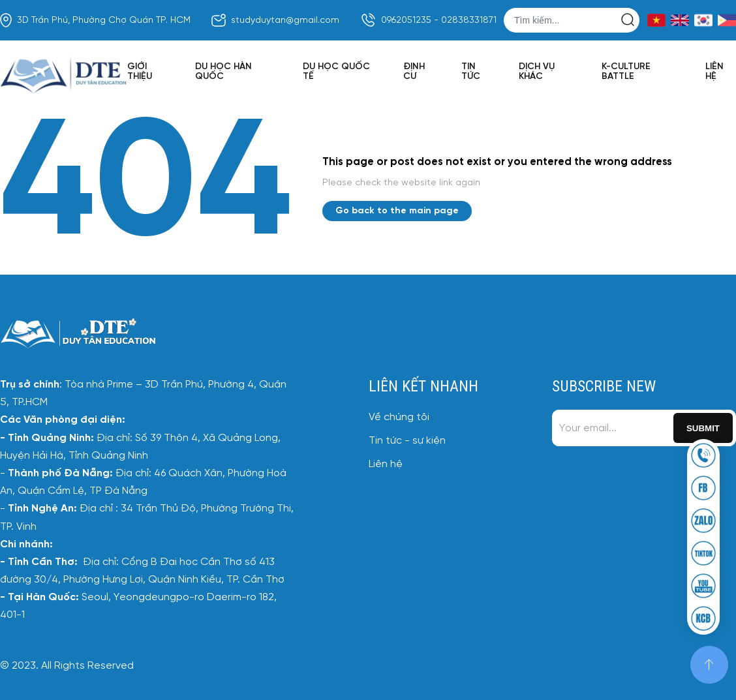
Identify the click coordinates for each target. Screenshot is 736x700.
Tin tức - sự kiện (407, 441)
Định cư (414, 72)
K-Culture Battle (626, 72)
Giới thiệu (140, 72)
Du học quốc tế (336, 72)
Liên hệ (714, 72)
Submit (703, 428)
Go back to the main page (397, 211)
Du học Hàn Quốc (223, 72)
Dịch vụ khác (537, 72)
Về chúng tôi (399, 417)
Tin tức (471, 72)
